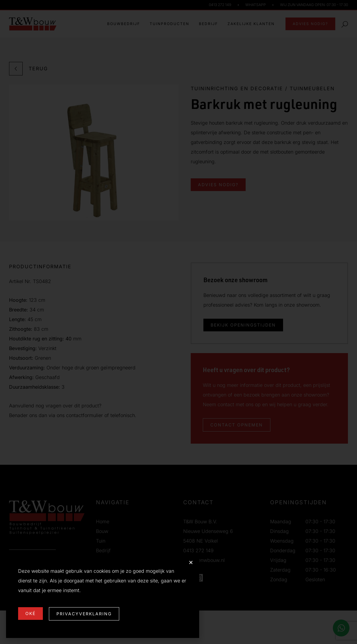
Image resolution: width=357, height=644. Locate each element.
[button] (191, 562)
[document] (178, 322)
